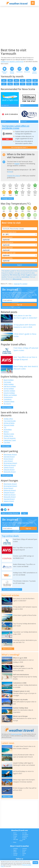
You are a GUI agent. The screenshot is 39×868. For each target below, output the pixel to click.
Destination (6, 228)
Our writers (25, 836)
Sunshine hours (7, 239)
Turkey (24, 855)
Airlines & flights (9, 424)
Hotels (15, 853)
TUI (5, 429)
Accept (35, 863)
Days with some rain (9, 254)
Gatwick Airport (9, 469)
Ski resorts (7, 405)
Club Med (7, 444)
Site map (16, 841)
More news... (7, 798)
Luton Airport (8, 462)
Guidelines (25, 838)
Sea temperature (8, 244)
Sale (7, 141)
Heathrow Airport (10, 496)
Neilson (6, 433)
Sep (16, 84)
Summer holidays (9, 392)
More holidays (7, 409)
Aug (10, 84)
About (15, 834)
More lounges (7, 506)
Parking (15, 855)
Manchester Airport (10, 456)
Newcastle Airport (10, 473)
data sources (17, 280)
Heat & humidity (7, 260)
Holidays (16, 850)
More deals (6, 448)
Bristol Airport (8, 460)
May (29, 80)
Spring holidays (9, 390)
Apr (23, 80)
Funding (24, 839)
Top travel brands (10, 422)
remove (10, 173)
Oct (23, 84)
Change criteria (7, 200)
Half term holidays (10, 388)
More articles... (8, 650)
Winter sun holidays (10, 396)
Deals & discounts (34, 72)
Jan (4, 80)
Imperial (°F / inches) (21, 285)
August (17, 165)
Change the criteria (13, 177)
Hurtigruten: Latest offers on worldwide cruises (16, 128)
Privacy (15, 838)
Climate (15, 856)
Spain (24, 853)
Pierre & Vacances (10, 439)
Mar (16, 80)
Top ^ (25, 515)
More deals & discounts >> (12, 591)
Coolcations (8, 401)
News (15, 844)
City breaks (7, 384)
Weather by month (5, 72)
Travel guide (27, 72)
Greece (24, 852)
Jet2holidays (8, 431)
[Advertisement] (19, 27)
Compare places (9, 403)
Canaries (25, 850)
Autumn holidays (9, 394)
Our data (25, 834)
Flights (15, 852)
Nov (29, 84)
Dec (35, 84)
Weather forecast (12, 72)
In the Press (22, 841)
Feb (10, 80)
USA (23, 856)
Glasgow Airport (9, 471)
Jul (4, 84)
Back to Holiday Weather (10, 515)
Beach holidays (9, 381)
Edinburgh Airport (10, 467)
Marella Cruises (9, 435)
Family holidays (9, 386)
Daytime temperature (9, 233)
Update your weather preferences (12, 62)
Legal (15, 839)
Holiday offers (8, 420)
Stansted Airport (9, 458)
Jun (35, 80)
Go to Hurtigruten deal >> (20, 149)
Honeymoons (8, 399)
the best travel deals (16, 736)
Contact (15, 836)
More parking (7, 477)
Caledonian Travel (10, 442)
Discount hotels (9, 427)
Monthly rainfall (7, 249)
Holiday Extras (8, 437)
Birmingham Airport (10, 465)
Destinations (19, 72)
